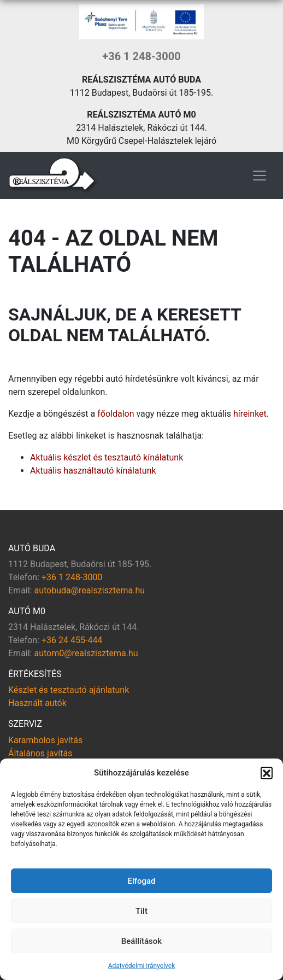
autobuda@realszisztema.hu (89, 590)
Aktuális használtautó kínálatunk (93, 471)
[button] (267, 773)
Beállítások (141, 941)
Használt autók (37, 703)
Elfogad (141, 881)
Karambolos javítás (45, 740)
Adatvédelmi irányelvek (142, 966)
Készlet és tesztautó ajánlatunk (69, 690)
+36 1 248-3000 (141, 56)
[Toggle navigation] (260, 176)
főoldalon (116, 414)
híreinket (250, 414)
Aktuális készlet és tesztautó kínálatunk (107, 457)
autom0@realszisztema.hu (86, 653)
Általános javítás (40, 753)
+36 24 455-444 (72, 640)
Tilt (141, 911)
